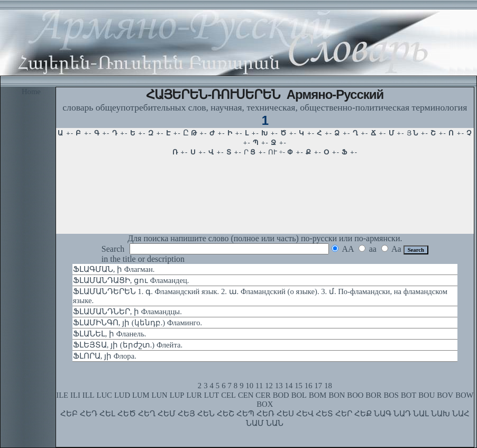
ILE (62, 395)
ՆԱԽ (441, 414)
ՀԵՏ (324, 414)
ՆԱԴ (402, 414)
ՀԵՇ (226, 414)
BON (337, 395)
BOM (318, 395)
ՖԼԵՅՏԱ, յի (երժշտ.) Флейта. (128, 345)
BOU (426, 395)
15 (299, 386)
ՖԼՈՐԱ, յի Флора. (105, 356)
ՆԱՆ (275, 423)
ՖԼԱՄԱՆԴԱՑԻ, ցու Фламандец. (131, 280)
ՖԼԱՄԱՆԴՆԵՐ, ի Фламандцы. (127, 312)
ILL (89, 395)
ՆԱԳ (383, 414)
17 (319, 386)
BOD (281, 395)
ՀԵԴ (89, 414)
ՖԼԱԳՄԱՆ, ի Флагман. (114, 269)
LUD (122, 395)
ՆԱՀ (461, 414)
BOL (299, 395)
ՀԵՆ (206, 414)
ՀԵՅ (186, 414)
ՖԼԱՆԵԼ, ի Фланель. (110, 334)
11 (259, 386)
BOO (355, 395)
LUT (212, 395)
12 (269, 386)
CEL (228, 395)
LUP (177, 395)
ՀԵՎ (305, 414)
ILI (75, 395)
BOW (464, 395)
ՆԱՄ (255, 423)
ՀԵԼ (107, 414)
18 (328, 386)
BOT (409, 395)
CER (263, 395)
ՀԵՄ (167, 414)
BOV (445, 395)
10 (249, 386)
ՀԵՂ (147, 414)
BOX (265, 404)
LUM (141, 395)
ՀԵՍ (285, 414)
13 (279, 386)
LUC (104, 395)
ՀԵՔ (363, 414)
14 (289, 386)
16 (309, 386)
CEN (246, 395)
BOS (391, 395)
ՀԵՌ (265, 414)
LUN (160, 395)
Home (31, 92)
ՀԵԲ (69, 414)
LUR (194, 395)
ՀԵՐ (344, 414)
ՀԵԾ (127, 414)
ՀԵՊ (245, 414)
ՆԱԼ (421, 414)
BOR (373, 395)
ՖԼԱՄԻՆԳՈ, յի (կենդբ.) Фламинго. (137, 323)
